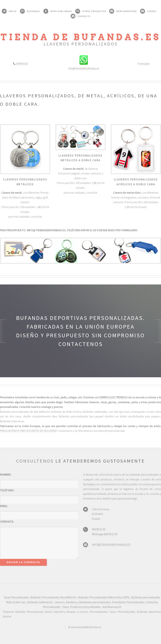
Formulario (144, 64)
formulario (129, 230)
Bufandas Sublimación (40, 602)
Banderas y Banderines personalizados (88, 602)
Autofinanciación (112, 607)
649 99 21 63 (99, 529)
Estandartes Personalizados (128, 602)
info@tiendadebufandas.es (84, 68)
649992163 (22, 64)
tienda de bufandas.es (81, 37)
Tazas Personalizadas (16, 597)
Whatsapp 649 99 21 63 (105, 534)
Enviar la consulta (23, 562)
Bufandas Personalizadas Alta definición (53, 597)
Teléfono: (7, 490)
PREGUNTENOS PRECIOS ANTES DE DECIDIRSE (28, 431)
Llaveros (59, 602)
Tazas (65, 607)
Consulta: (7, 522)
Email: (4, 506)
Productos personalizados (86, 607)
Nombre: (6, 475)
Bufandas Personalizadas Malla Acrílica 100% (104, 597)
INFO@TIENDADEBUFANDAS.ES (111, 545)
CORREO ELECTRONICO (113, 397)
